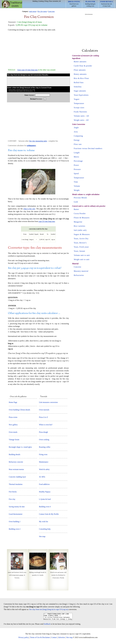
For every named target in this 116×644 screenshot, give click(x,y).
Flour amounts (80, 70)
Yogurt (77, 99)
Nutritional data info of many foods (107, 4)
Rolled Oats (79, 82)
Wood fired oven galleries (74, 4)
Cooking (41, 1)
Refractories (79, 275)
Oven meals (13, 432)
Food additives (44, 484)
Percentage (78, 161)
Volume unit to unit (82, 255)
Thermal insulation (16, 484)
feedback (47, 625)
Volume (77, 186)
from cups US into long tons (28, 70)
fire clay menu (42, 11)
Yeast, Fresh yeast (81, 247)
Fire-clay (12, 499)
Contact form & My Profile (49, 514)
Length (77, 153)
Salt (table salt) (80, 230)
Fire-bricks (13, 492)
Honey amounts (80, 74)
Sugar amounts (80, 91)
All (60, 1)
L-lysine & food (45, 499)
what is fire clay (29, 209)
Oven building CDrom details (19, 410)
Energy (77, 140)
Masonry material (81, 271)
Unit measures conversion (48, 402)
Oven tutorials (44, 410)
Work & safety (44, 469)
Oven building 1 (15, 522)
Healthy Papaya (45, 492)
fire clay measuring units (38, 141)
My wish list (43, 522)
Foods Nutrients (80, 112)
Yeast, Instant (79, 251)
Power (76, 165)
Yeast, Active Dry (81, 239)
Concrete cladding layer (17, 477)
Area (76, 132)
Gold (76, 202)
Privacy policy (24, 639)
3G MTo (42, 477)
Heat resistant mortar (16, 469)
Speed (76, 174)
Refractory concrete (16, 462)
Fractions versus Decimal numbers (88, 148)
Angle (76, 128)
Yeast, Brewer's (80, 243)
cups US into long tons (47, 221)
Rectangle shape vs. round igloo (20, 447)
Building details (14, 454)
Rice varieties (80, 226)
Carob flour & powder (83, 66)
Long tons (51, 11)
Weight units (79, 120)
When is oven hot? (46, 425)
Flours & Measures (82, 218)
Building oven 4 (45, 507)
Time (76, 182)
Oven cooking (44, 440)
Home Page (13, 402)
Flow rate (78, 144)
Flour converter (54, 1)
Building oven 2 (15, 529)
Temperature (79, 103)
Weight (77, 190)
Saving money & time (17, 507)
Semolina (78, 87)
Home (12, 4)
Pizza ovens (13, 417)
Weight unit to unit (82, 259)
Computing (78, 136)
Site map (42, 536)
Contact (54, 639)
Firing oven (43, 454)
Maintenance (44, 462)
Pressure (77, 169)
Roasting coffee (45, 447)
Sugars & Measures (82, 234)
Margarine (78, 222)
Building (35, 1)
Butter (76, 209)
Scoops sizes (79, 108)
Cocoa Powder (80, 213)
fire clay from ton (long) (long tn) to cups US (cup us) (49, 609)
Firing (46, 1)
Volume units (79, 116)
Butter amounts (80, 62)
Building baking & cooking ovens (90, 4)
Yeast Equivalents (81, 95)
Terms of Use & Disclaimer (40, 639)
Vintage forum (14, 440)
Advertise (61, 639)
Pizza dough (43, 432)
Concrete (78, 267)
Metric (77, 157)
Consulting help (45, 529)
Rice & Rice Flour (81, 78)
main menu (33, 11)
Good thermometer (16, 514)
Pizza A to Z (43, 417)
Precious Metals (80, 198)
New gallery (13, 425)
